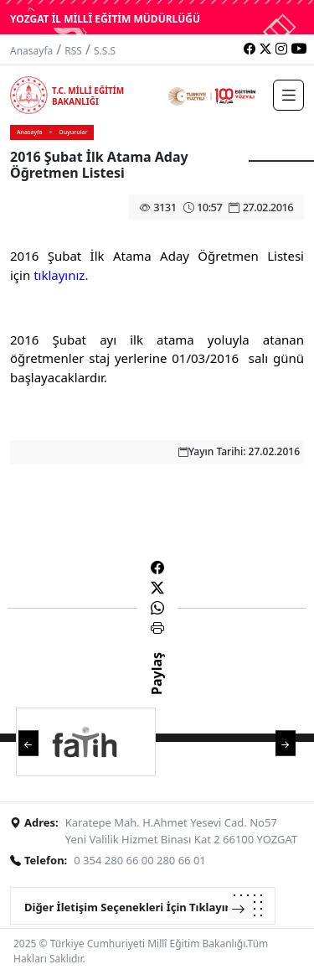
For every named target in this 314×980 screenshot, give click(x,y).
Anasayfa (31, 51)
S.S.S (105, 51)
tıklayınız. (61, 275)
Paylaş (157, 688)
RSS (73, 51)
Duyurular (74, 132)
